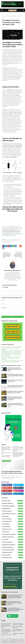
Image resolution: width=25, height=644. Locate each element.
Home (4, 640)
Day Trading (13, 532)
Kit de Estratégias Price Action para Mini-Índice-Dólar (18, 630)
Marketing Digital (13, 558)
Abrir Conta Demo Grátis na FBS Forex (17, 450)
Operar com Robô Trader (7, 242)
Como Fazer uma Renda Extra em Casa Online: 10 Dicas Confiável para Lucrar (15, 405)
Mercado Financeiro (13, 503)
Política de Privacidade (14, 640)
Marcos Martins (6, 27)
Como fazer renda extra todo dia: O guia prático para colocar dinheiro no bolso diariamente (12, 347)
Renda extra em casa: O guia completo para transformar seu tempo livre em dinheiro (11, 357)
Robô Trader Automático (13, 15)
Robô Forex (13, 516)
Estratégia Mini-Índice (16, 239)
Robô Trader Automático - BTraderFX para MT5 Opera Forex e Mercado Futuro (6, 449)
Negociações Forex (13, 552)
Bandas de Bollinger (13, 547)
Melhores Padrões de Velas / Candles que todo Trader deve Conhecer (16, 386)
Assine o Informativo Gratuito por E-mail (6, 456)
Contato (21, 640)
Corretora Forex (13, 521)
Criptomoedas (13, 527)
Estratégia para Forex (13, 550)
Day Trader (13, 540)
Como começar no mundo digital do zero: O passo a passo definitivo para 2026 (12, 361)
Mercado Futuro (13, 529)
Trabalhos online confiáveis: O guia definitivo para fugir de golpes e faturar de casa (12, 351)
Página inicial (5, 15)
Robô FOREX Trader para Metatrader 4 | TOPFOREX (18, 448)
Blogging (8, 642)
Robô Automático (13, 511)
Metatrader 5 (13, 524)
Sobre (7, 640)
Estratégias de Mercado (13, 506)
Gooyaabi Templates (20, 642)
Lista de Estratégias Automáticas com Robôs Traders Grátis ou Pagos (12, 472)
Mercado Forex (13, 501)
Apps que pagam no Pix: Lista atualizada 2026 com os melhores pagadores (15, 603)
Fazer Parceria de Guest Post (6, 453)
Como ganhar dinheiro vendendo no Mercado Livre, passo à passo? (16, 392)
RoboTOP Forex (13, 555)
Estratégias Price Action (17, 240)
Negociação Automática (13, 545)
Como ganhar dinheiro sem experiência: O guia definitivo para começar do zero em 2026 (15, 609)
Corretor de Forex (13, 542)
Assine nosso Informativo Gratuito (18, 634)
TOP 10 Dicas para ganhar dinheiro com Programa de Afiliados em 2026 (15, 375)
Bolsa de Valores (8, 239)
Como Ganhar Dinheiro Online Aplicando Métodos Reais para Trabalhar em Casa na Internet (18, 454)
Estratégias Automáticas (7, 240)
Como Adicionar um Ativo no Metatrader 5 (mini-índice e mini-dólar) (15, 369)
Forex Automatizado (13, 537)
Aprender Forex (13, 509)
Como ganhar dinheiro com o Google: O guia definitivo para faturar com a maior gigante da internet (11, 354)
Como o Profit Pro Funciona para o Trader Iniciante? (15, 381)
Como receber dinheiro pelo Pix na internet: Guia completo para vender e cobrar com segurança (15, 596)
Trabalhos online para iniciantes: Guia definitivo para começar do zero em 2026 (15, 398)
